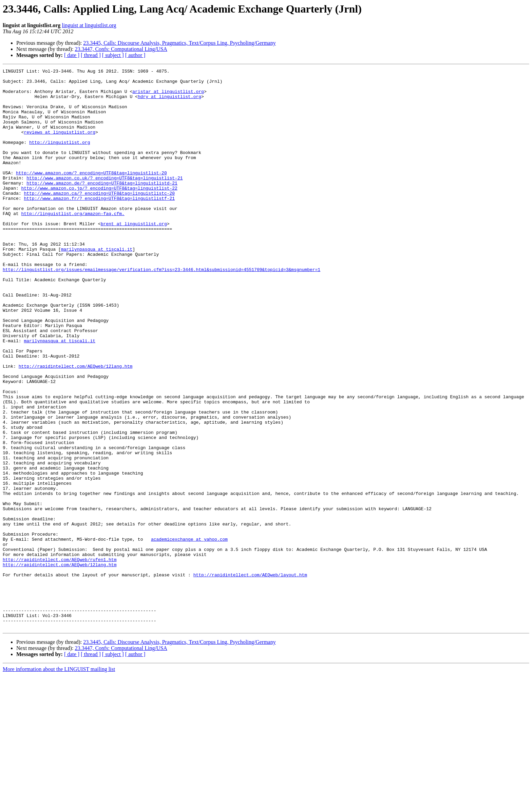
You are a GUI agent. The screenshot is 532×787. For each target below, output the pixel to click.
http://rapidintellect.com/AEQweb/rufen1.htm (60, 658)
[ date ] (72, 55)
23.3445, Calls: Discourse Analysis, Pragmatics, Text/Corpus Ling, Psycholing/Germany (179, 43)
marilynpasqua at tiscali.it (97, 286)
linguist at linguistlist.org (89, 25)
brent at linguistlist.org (134, 255)
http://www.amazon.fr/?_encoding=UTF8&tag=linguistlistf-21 (99, 225)
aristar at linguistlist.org (168, 96)
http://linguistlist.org (60, 157)
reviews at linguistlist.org (60, 145)
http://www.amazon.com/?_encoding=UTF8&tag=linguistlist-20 (91, 194)
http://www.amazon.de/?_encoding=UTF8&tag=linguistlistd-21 (102, 206)
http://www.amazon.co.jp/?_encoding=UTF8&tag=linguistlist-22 (99, 212)
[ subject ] (113, 55)
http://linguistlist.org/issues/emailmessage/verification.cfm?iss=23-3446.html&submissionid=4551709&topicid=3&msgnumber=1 (161, 310)
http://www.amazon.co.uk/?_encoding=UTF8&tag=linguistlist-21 (104, 200)
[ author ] (135, 55)
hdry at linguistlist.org (169, 102)
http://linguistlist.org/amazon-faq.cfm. (73, 243)
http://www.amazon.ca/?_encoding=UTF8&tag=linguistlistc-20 (99, 218)
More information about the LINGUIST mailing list (59, 781)
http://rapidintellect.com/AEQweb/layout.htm (250, 676)
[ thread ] (91, 55)
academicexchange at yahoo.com (189, 634)
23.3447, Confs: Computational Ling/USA (121, 49)
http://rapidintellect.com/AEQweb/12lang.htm (75, 426)
